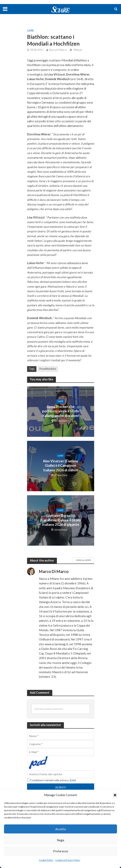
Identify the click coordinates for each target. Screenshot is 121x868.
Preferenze (61, 851)
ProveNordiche (48, 369)
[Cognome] (61, 744)
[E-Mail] (61, 752)
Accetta (60, 829)
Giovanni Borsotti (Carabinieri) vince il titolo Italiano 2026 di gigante (60, 520)
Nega (60, 840)
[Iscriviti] (61, 787)
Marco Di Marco (58, 50)
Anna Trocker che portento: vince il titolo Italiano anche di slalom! (60, 411)
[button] (115, 795)
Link (73, 780)
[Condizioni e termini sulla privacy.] (28, 780)
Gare (30, 31)
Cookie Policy (46, 860)
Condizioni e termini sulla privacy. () (51, 780)
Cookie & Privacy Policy (68, 860)
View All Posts (83, 560)
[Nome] (61, 736)
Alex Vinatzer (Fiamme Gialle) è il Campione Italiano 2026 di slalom (60, 466)
